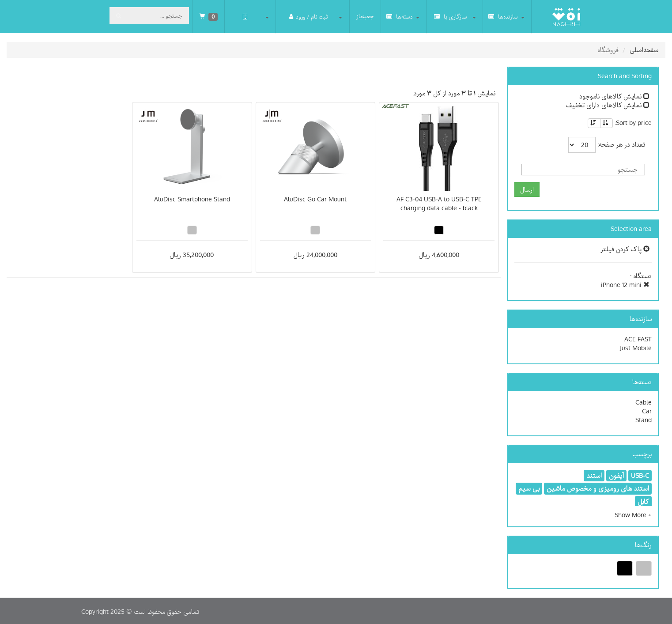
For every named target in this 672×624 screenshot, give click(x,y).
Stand (644, 420)
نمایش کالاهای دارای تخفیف (608, 105)
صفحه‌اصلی (644, 50)
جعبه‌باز (365, 16)
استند (594, 476)
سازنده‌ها (503, 17)
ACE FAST (638, 339)
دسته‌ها (400, 17)
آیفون (616, 476)
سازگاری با (451, 17)
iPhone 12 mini (625, 285)
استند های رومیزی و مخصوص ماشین (598, 488)
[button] (633, 515)
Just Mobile (636, 348)
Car (647, 411)
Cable (644, 402)
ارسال (527, 189)
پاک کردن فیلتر (625, 249)
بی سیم (529, 488)
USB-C (640, 476)
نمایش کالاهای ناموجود (614, 96)
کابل (643, 502)
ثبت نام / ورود (308, 17)
